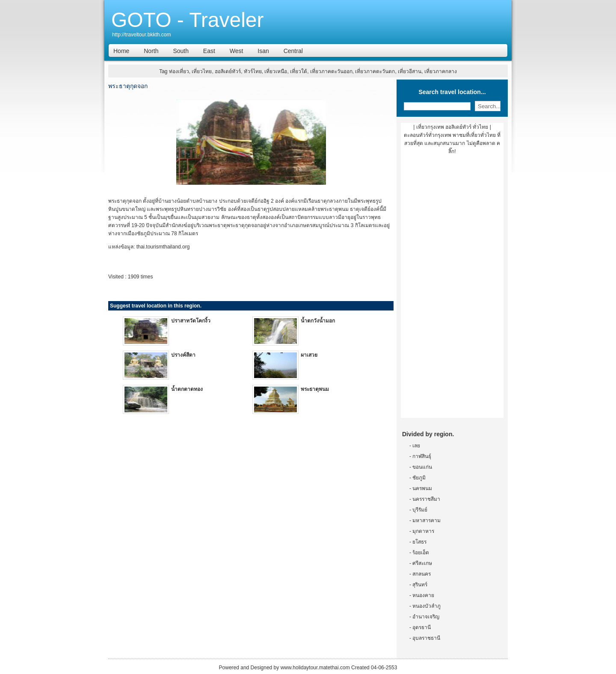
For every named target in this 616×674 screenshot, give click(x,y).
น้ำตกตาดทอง (187, 389)
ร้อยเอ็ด (421, 553)
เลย (416, 446)
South (181, 51)
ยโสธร (419, 542)
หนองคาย (423, 595)
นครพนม (422, 488)
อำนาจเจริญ (426, 617)
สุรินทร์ (420, 585)
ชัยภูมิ (419, 478)
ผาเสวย (309, 355)
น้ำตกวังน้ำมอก (318, 321)
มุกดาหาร (423, 531)
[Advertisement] (452, 290)
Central (293, 51)
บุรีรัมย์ (420, 510)
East (209, 51)
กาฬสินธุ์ (422, 456)
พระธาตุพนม (315, 389)
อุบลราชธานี (426, 638)
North (151, 51)
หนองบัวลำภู (426, 606)
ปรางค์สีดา (183, 355)
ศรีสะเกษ (422, 563)
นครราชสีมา (426, 499)
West (237, 51)
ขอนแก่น (422, 467)
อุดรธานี (422, 627)
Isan (263, 51)
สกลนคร (422, 574)
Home (121, 51)
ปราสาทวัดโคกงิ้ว (191, 321)
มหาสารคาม (426, 520)
